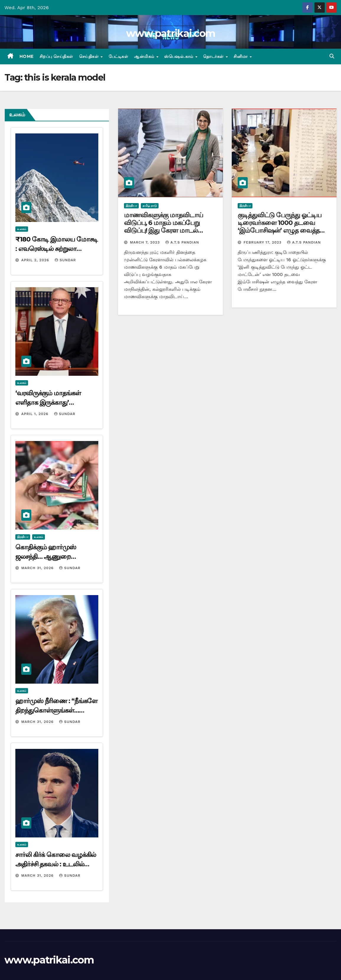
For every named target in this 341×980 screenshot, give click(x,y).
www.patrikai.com (171, 33)
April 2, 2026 (36, 260)
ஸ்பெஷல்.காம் (179, 56)
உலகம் (22, 229)
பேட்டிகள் (119, 56)
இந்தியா (23, 537)
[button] (332, 56)
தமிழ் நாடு (150, 206)
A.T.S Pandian (182, 242)
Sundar (65, 260)
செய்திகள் (90, 56)
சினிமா (241, 56)
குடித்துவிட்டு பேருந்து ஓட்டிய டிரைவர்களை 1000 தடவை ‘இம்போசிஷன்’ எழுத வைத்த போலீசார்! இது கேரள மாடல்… (280, 227)
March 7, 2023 (146, 242)
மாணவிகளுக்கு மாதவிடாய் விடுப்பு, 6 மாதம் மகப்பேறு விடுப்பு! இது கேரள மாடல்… (164, 223)
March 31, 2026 (38, 568)
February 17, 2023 (263, 242)
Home (27, 56)
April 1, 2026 (36, 414)
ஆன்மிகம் (145, 56)
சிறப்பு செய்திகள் (56, 56)
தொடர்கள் (214, 56)
